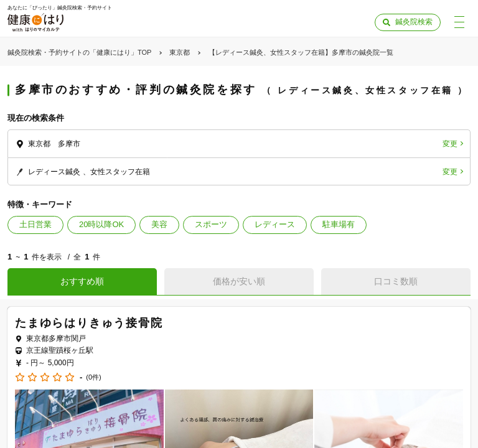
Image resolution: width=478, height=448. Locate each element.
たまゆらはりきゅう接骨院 (89, 323)
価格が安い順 (239, 281)
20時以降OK (101, 224)
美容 (159, 224)
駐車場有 (339, 224)
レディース (275, 224)
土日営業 (35, 224)
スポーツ (211, 224)
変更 (450, 144)
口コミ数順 (396, 281)
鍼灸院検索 (414, 22)
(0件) (93, 377)
